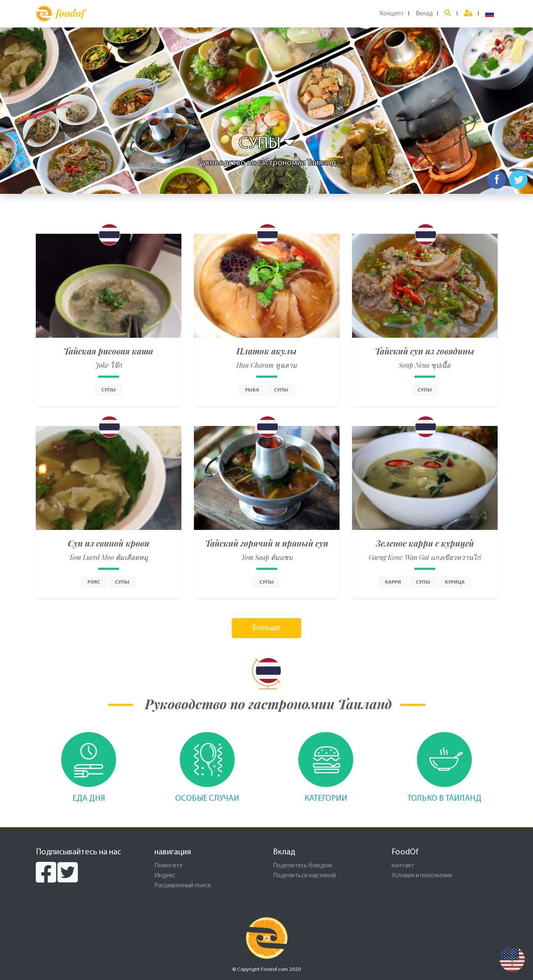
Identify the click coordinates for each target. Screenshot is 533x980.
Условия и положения (422, 876)
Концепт (392, 14)
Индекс (165, 876)
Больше (266, 628)
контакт (403, 866)
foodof (60, 14)
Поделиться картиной (304, 876)
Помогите (169, 866)
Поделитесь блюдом (302, 866)
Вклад (424, 14)
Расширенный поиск (183, 886)
